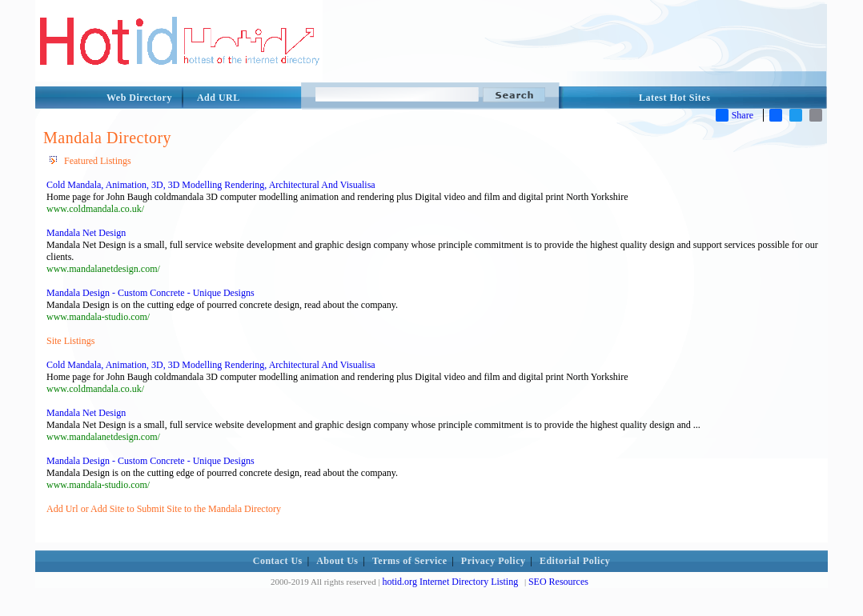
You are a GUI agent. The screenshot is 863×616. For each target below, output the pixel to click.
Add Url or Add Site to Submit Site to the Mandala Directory (164, 509)
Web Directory (139, 98)
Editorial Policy (575, 561)
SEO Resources (558, 582)
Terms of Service (410, 561)
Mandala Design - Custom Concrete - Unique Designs (151, 293)
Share (735, 115)
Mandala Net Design (86, 233)
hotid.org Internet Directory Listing (450, 582)
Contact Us (278, 561)
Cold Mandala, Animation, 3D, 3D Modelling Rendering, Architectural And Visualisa (211, 185)
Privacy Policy (494, 561)
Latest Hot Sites (674, 98)
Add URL (219, 98)
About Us (337, 561)
